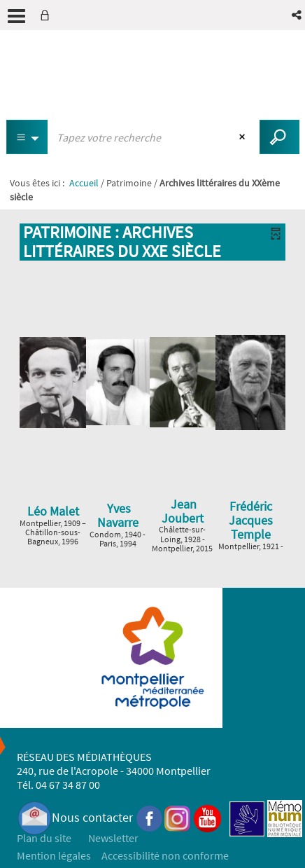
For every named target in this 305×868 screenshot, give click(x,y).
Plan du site (44, 838)
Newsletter (113, 838)
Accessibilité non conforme (165, 855)
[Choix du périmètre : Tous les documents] (27, 137)
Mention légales (54, 855)
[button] (298, 15)
